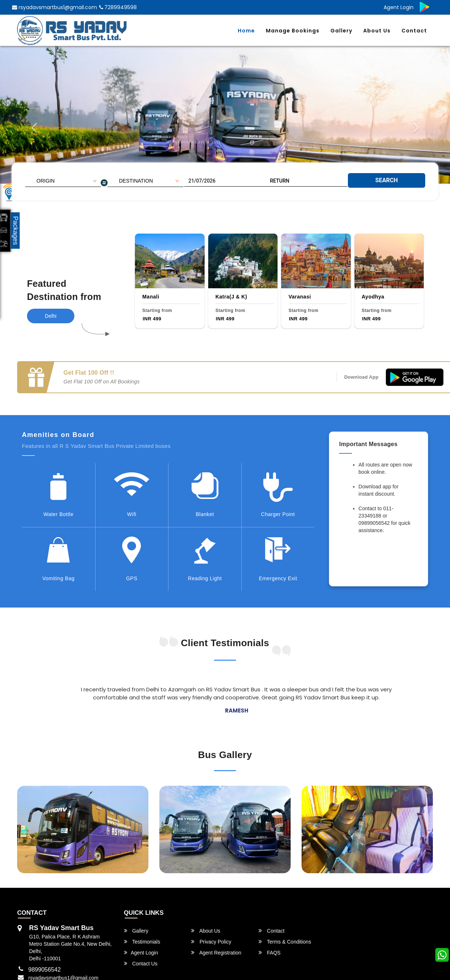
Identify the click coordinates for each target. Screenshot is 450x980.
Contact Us (141, 963)
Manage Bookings (293, 31)
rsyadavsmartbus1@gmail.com (55, 7)
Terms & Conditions (285, 942)
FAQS (269, 952)
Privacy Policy (211, 942)
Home (246, 31)
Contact (414, 31)
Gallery (341, 31)
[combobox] (63, 181)
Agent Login (399, 7)
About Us (377, 31)
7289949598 (118, 7)
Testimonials (142, 942)
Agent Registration (216, 952)
